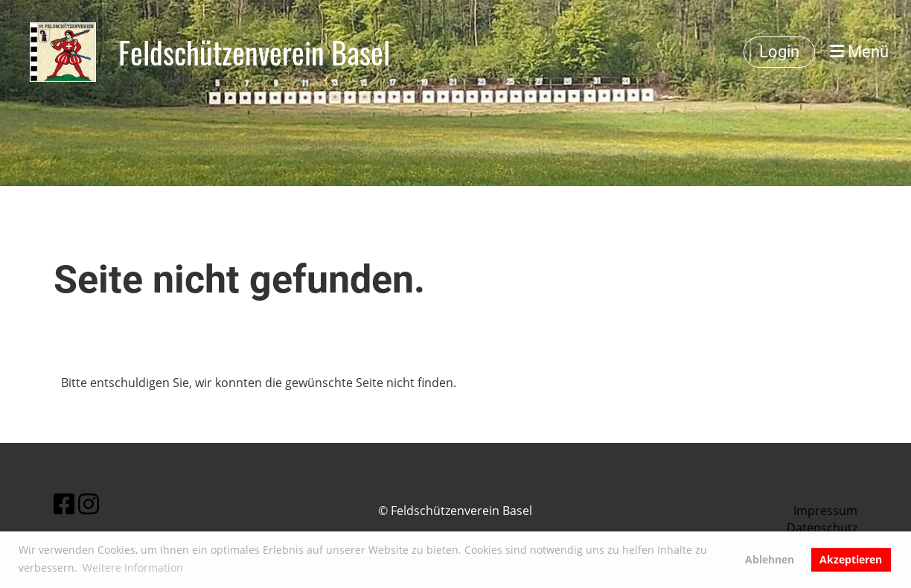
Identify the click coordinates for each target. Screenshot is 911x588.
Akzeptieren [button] (851, 559)
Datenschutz (822, 528)
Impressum (825, 511)
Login (779, 52)
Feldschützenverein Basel (254, 52)
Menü (859, 52)
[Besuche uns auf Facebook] (64, 504)
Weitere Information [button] (133, 568)
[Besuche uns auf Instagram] (89, 504)
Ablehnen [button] (770, 559)
